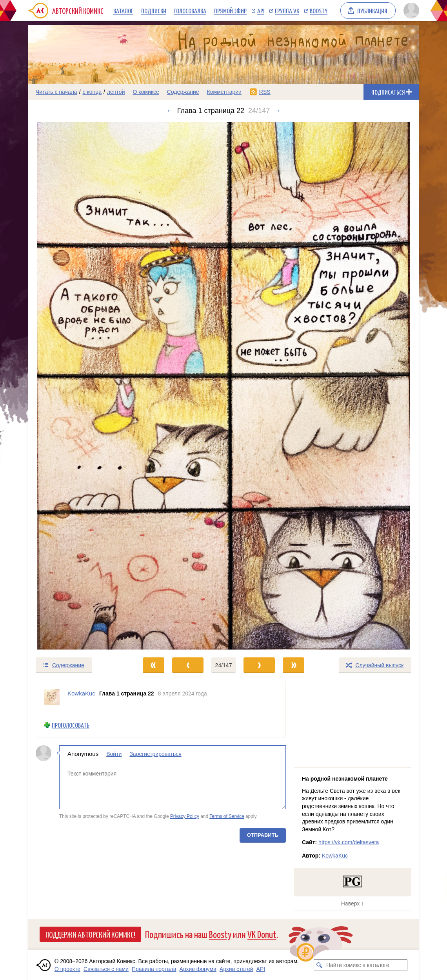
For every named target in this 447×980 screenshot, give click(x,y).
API (261, 11)
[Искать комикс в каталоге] (320, 965)
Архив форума (198, 969)
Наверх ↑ (353, 903)
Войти (114, 754)
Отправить (263, 835)
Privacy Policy (185, 816)
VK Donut (262, 934)
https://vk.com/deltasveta (349, 842)
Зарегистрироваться (155, 754)
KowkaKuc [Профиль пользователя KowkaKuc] (81, 693)
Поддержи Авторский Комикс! (90, 934)
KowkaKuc (335, 856)
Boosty (319, 11)
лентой (116, 92)
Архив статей (236, 969)
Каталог (123, 11)
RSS (265, 92)
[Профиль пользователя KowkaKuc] (52, 697)
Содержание (183, 92)
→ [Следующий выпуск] (277, 111)
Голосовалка (190, 11)
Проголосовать (71, 725)
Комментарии (224, 92)
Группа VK (287, 11)
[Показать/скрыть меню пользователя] (410, 11)
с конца (92, 92)
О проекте (67, 969)
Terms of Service (227, 816)
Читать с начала (56, 92)
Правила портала (154, 969)
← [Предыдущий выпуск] (170, 111)
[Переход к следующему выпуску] (223, 386)
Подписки (154, 11)
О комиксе (146, 92)
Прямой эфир (230, 11)
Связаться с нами (106, 969)
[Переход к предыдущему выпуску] (77, 386)
